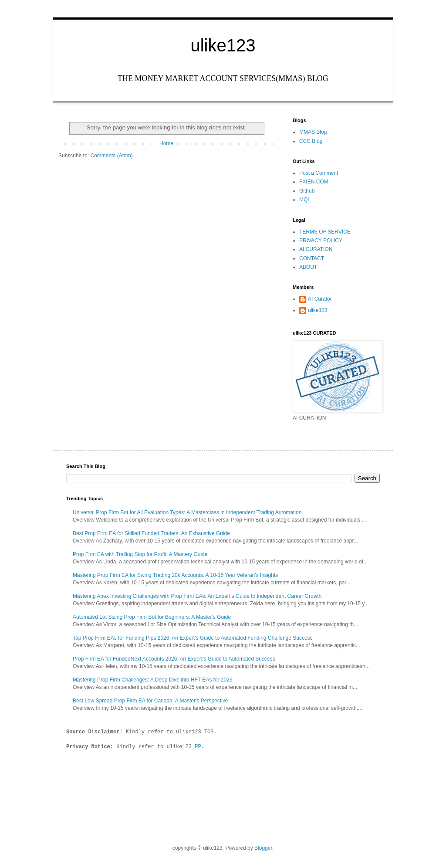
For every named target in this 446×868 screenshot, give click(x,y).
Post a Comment (319, 173)
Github (307, 191)
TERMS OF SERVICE (325, 232)
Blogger (263, 847)
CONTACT (312, 258)
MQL (305, 200)
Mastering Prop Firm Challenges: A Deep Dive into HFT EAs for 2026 (153, 680)
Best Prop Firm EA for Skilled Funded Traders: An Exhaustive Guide (151, 533)
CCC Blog (311, 141)
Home (166, 143)
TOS (209, 731)
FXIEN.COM (314, 182)
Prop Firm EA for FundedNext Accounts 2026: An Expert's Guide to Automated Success (174, 659)
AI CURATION (316, 249)
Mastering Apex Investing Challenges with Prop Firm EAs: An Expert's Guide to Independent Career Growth (197, 596)
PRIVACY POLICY (321, 241)
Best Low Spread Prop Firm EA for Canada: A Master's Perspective (150, 701)
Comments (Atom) (111, 156)
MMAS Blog (313, 132)
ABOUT (308, 267)
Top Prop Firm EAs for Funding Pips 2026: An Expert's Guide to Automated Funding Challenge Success (193, 638)
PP (198, 746)
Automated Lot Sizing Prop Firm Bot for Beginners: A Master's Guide (152, 617)
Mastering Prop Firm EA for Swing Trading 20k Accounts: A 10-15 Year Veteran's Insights (175, 575)
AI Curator (320, 299)
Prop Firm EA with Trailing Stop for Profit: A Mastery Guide (140, 554)
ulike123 (223, 45)
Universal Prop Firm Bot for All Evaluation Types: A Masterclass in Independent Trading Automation (187, 512)
